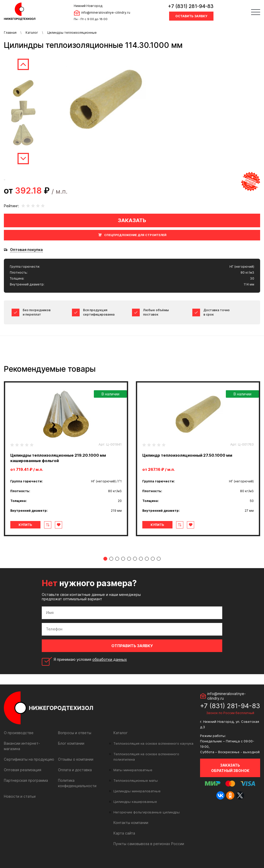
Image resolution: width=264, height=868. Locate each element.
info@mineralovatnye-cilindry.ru (106, 12)
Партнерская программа (26, 780)
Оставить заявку (191, 16)
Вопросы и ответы (75, 733)
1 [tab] (105, 559)
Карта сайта (124, 833)
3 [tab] (117, 559)
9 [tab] (153, 559)
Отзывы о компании (76, 759)
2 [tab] (111, 559)
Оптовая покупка (26, 250)
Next (23, 159)
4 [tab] (123, 559)
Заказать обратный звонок (230, 768)
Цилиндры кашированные (135, 802)
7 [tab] (141, 559)
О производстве (19, 733)
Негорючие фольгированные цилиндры (147, 812)
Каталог (32, 33)
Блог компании (71, 743)
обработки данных (110, 659)
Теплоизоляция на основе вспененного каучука (153, 743)
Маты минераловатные (133, 770)
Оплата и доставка (75, 770)
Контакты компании (131, 823)
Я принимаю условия (90, 659)
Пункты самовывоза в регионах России (149, 844)
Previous (23, 64)
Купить (25, 525)
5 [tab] (129, 559)
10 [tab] (159, 559)
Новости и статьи (20, 796)
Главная (10, 33)
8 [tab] (147, 559)
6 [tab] (135, 559)
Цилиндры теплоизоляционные (72, 33)
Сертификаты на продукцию (29, 759)
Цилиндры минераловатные (137, 791)
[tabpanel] (66, 459)
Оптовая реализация (23, 770)
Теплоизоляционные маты (136, 780)
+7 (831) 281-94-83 (191, 6)
